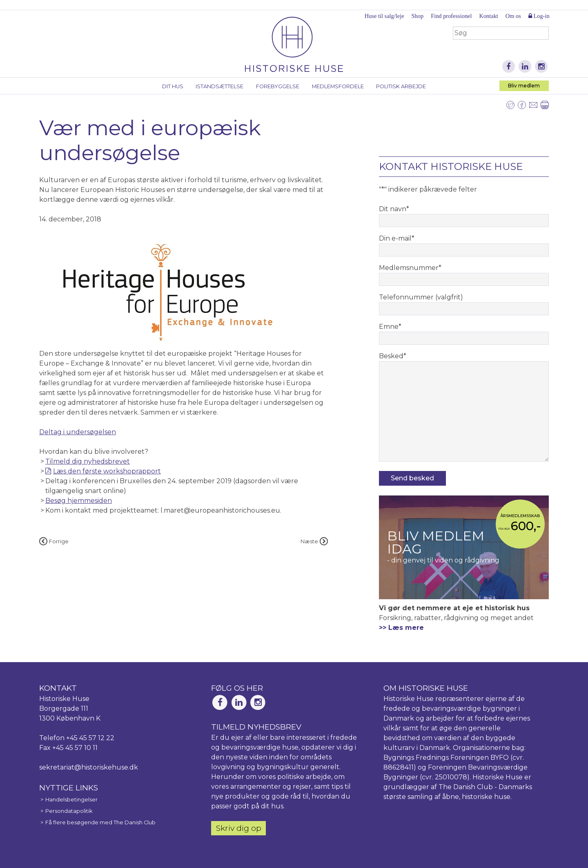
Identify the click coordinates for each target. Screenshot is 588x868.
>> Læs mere (401, 628)
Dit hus (173, 86)
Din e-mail (397, 238)
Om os (513, 16)
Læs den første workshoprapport (107, 471)
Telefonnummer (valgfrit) (421, 297)
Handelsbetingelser (71, 800)
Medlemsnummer (410, 268)
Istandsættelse (219, 86)
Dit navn (394, 209)
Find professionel (451, 16)
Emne (390, 327)
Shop (418, 16)
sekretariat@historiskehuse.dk (89, 767)
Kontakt (488, 16)
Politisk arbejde (401, 86)
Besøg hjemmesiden (79, 501)
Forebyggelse (278, 86)
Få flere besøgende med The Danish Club (100, 822)
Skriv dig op (239, 828)
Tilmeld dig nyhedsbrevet (88, 461)
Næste (314, 541)
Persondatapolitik (69, 811)
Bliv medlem (524, 86)
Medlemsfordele (338, 86)
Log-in (539, 16)
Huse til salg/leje (384, 16)
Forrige (54, 541)
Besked (393, 356)
